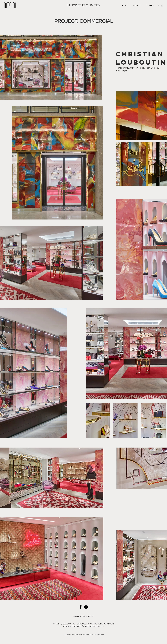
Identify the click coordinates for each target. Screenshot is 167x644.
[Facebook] (81, 607)
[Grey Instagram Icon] (162, 6)
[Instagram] (86, 607)
